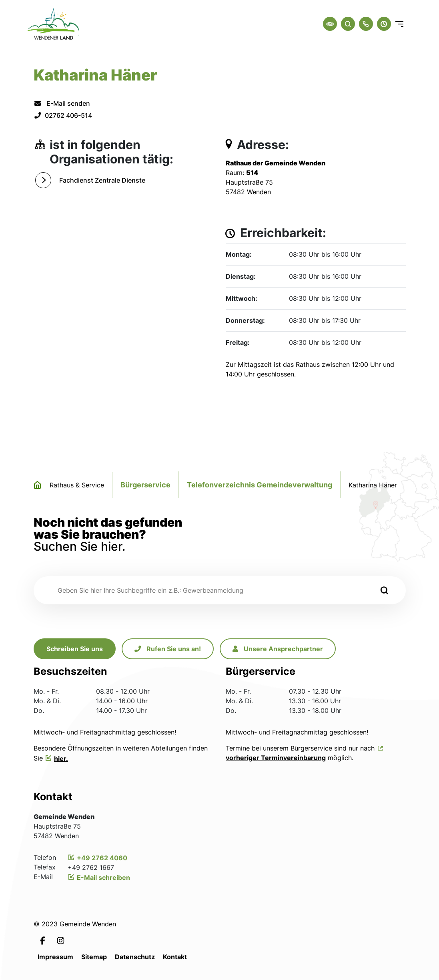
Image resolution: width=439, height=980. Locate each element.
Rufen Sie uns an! (168, 649)
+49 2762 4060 (102, 858)
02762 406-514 (63, 115)
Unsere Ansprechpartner (278, 649)
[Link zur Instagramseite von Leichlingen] (61, 940)
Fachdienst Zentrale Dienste (102, 180)
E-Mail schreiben (103, 877)
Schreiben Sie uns (75, 649)
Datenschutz (135, 957)
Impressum (55, 957)
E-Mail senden (62, 103)
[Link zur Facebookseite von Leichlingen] (43, 940)
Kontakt (175, 957)
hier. (61, 759)
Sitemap (94, 957)
